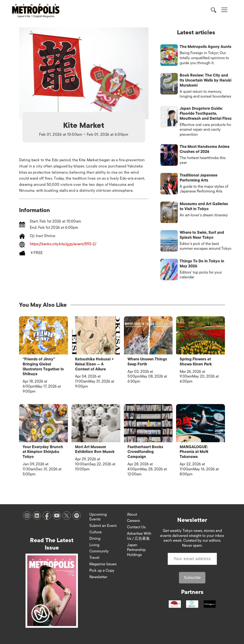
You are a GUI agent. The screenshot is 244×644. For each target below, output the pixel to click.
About (132, 514)
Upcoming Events (98, 517)
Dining (95, 538)
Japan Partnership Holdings (136, 550)
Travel (94, 557)
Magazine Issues (103, 564)
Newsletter (98, 576)
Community (99, 551)
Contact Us (136, 527)
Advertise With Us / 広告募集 (139, 536)
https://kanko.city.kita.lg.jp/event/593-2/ (63, 244)
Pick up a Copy (102, 570)
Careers (133, 520)
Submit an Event (103, 525)
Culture (96, 532)
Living (94, 545)
